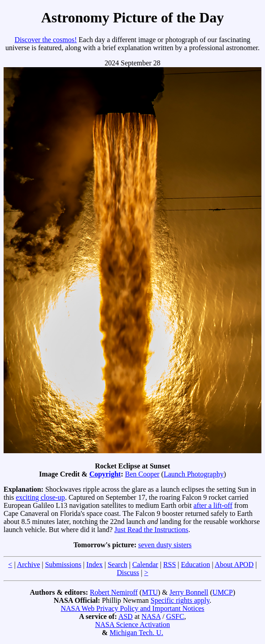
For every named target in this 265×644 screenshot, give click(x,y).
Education (196, 565)
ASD (126, 616)
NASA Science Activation (132, 625)
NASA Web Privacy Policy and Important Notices (132, 608)
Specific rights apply (180, 600)
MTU (150, 592)
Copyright (105, 474)
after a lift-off (213, 505)
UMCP (223, 592)
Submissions (63, 565)
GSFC (175, 616)
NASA (151, 616)
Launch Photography (194, 474)
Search (117, 565)
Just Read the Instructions (151, 530)
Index (95, 565)
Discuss (128, 573)
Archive (29, 565)
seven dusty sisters (165, 545)
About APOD (234, 565)
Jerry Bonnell (189, 592)
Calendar (145, 565)
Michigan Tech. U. (136, 633)
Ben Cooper (142, 474)
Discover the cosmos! (46, 40)
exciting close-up (40, 497)
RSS (169, 565)
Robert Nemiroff (114, 592)
